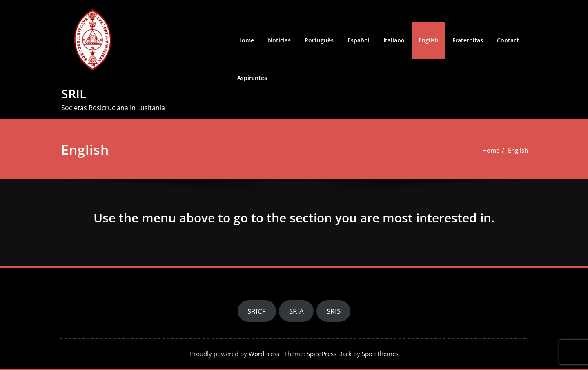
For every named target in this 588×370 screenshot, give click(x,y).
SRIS (334, 311)
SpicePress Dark (329, 354)
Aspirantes (252, 78)
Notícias (279, 40)
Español (359, 40)
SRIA (296, 311)
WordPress (264, 354)
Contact (508, 40)
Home (246, 40)
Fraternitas (468, 40)
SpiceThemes (379, 354)
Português (319, 40)
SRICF (257, 311)
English (429, 40)
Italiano (394, 40)
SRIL (74, 94)
